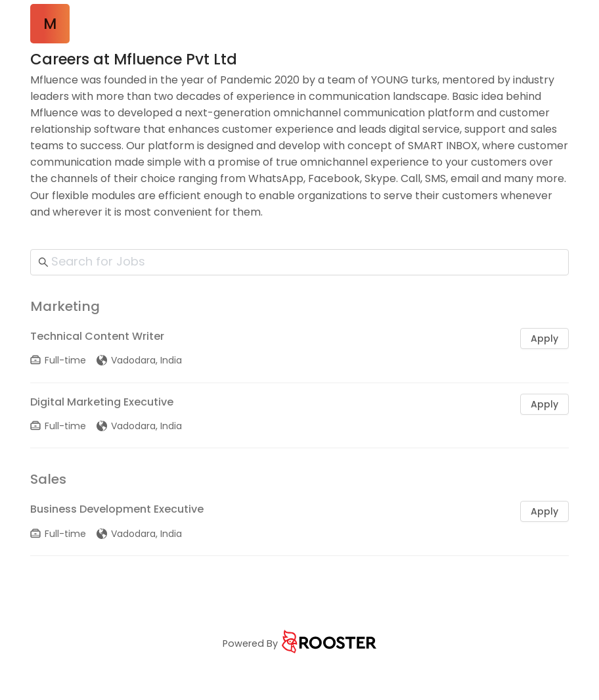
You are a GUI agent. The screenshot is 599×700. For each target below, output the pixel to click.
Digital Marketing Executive (102, 402)
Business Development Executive (117, 509)
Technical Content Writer (97, 336)
